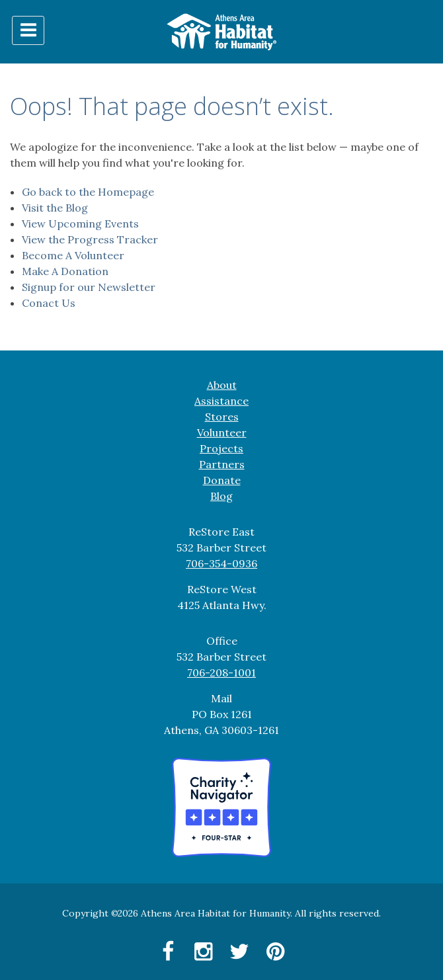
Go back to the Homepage (88, 192)
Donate (222, 480)
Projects (221, 448)
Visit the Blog (55, 208)
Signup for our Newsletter (89, 287)
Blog (221, 496)
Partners (222, 464)
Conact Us (49, 303)
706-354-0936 (221, 563)
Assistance (221, 401)
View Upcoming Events (80, 224)
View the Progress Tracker (90, 239)
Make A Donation (65, 271)
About (222, 385)
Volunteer (222, 432)
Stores (222, 417)
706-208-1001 (221, 673)
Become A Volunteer (73, 255)
